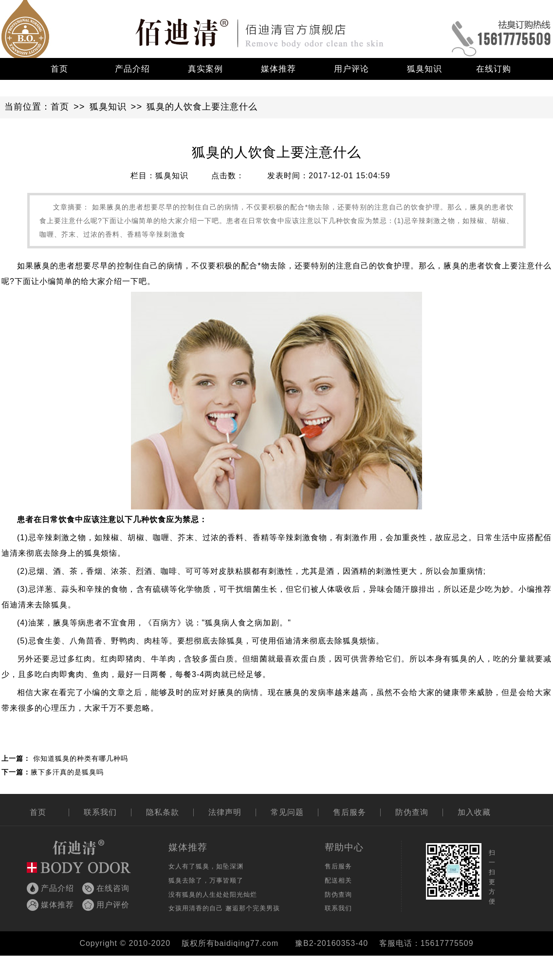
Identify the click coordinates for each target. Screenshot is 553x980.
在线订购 (494, 69)
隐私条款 (163, 812)
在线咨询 (113, 888)
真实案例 (205, 69)
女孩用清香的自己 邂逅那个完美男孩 (224, 908)
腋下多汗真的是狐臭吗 (67, 772)
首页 (59, 69)
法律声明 (225, 812)
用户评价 (113, 905)
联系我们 (100, 812)
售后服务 (350, 812)
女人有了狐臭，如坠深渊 (206, 866)
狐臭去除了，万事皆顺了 (206, 880)
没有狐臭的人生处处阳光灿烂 (213, 895)
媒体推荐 (278, 69)
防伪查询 (412, 812)
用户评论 (351, 69)
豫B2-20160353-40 (332, 943)
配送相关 (338, 880)
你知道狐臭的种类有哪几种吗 (81, 758)
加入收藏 (474, 812)
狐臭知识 (424, 69)
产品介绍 (132, 69)
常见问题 (287, 812)
